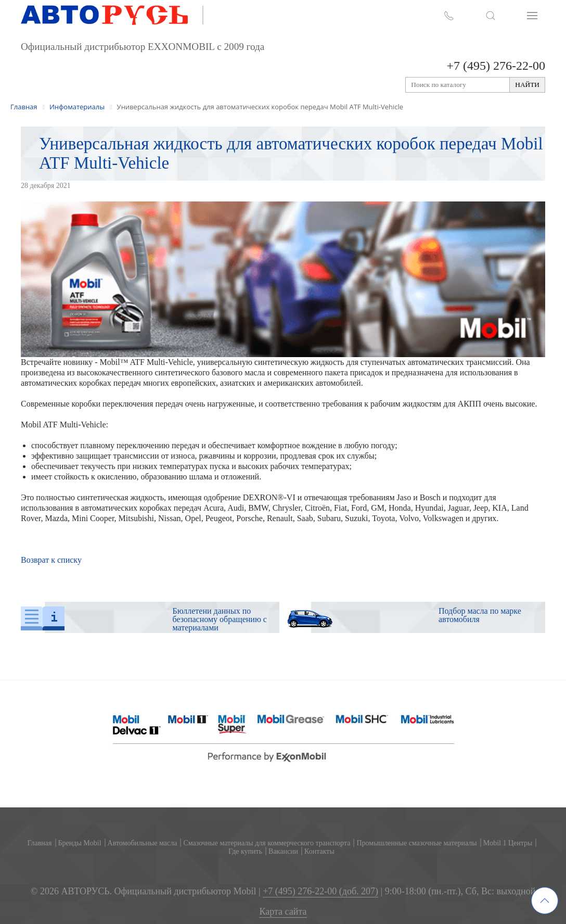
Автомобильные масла (143, 843)
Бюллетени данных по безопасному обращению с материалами (220, 619)
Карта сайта (283, 912)
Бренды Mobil (80, 843)
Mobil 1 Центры (508, 843)
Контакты (319, 851)
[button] (491, 16)
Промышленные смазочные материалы (416, 843)
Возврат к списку (51, 560)
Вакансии (283, 851)
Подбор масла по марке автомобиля (480, 615)
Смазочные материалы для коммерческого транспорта (267, 843)
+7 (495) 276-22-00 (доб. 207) (320, 891)
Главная (40, 843)
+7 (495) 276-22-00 (496, 66)
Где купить (245, 851)
